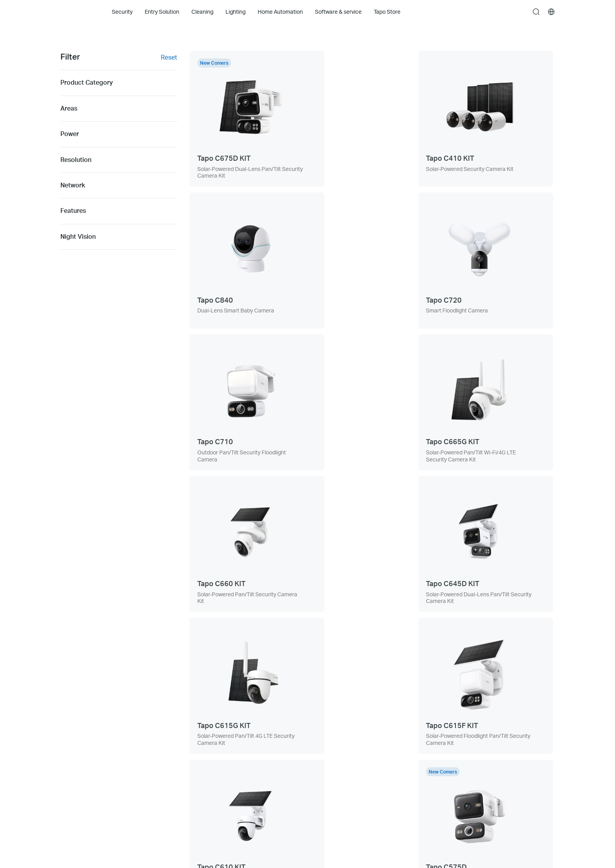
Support (169, 726)
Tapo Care (73, 800)
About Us (269, 726)
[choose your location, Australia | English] (529, 836)
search (536, 12)
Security (71, 726)
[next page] (454, 646)
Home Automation (83, 785)
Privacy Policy (473, 726)
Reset (169, 57)
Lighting (70, 771)
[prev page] (289, 646)
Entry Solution (78, 741)
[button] (365, 731)
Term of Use (470, 741)
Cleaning (71, 756)
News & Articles (277, 741)
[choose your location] (551, 12)
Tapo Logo (76, 12)
